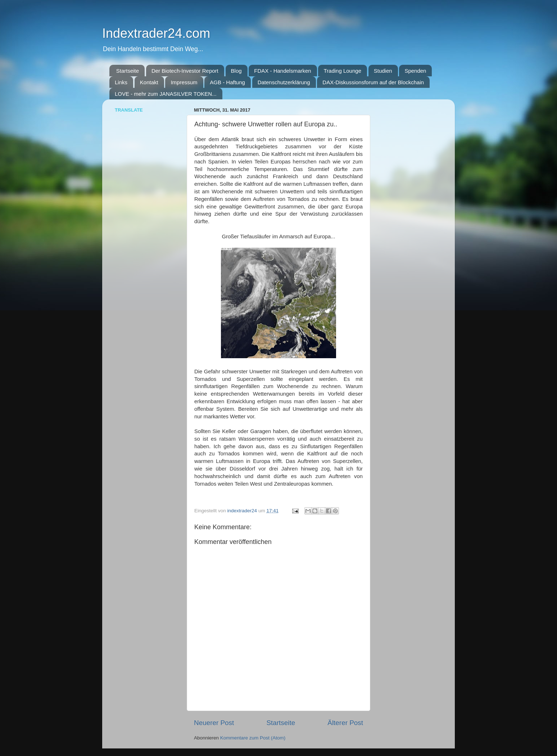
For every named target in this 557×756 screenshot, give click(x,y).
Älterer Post (345, 723)
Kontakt (149, 82)
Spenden (415, 71)
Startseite (128, 71)
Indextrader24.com (156, 33)
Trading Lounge (342, 71)
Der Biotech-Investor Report (185, 71)
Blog (236, 71)
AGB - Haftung (227, 82)
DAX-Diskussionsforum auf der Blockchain (373, 82)
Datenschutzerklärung (284, 82)
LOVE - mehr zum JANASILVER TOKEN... (166, 94)
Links (121, 82)
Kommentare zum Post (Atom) (253, 738)
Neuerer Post (214, 723)
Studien (383, 71)
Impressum (184, 82)
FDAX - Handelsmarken (282, 71)
